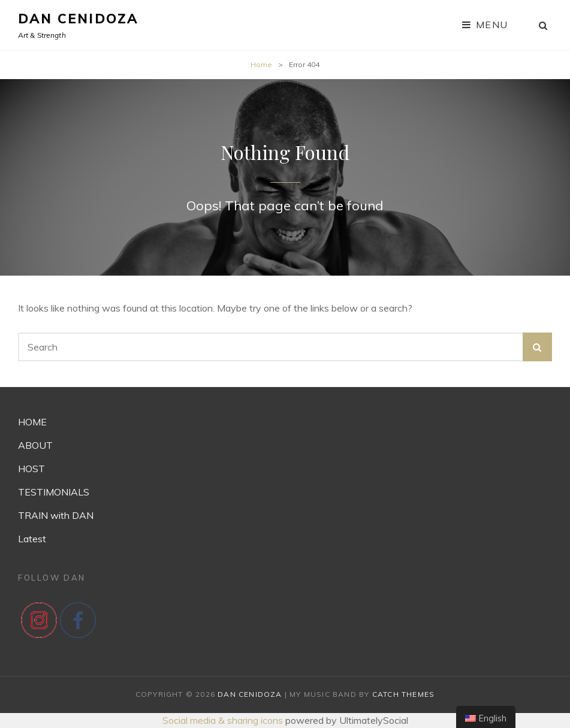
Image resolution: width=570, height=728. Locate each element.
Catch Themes (403, 694)
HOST (31, 469)
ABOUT (35, 445)
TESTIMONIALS (54, 492)
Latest (32, 539)
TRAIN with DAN (56, 515)
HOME (32, 422)
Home (261, 64)
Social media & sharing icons (224, 720)
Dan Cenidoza (78, 19)
